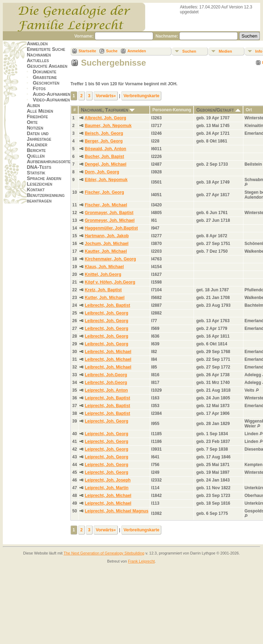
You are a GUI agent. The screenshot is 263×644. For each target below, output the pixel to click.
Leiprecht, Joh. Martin (107, 488)
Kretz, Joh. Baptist (103, 290)
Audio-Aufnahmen (51, 94)
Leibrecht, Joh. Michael (108, 352)
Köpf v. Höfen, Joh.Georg (110, 282)
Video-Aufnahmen (51, 100)
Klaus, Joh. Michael (104, 267)
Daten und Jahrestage (39, 136)
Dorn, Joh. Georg (102, 172)
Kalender (37, 145)
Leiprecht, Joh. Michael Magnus (117, 511)
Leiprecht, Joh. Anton (106, 390)
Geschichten (46, 83)
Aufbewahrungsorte (49, 161)
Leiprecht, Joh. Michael (108, 496)
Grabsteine (45, 77)
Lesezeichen (39, 184)
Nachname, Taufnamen (108, 110)
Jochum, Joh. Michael (107, 244)
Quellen (36, 156)
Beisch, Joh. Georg (104, 133)
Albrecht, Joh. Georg (105, 118)
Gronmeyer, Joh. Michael (110, 220)
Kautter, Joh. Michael (106, 251)
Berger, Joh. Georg (104, 141)
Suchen (189, 51)
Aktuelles (38, 60)
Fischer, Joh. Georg (104, 192)
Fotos (39, 88)
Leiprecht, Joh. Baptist (107, 398)
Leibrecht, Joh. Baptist (107, 305)
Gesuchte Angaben (47, 66)
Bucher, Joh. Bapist (104, 157)
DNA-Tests (39, 167)
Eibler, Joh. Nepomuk (106, 180)
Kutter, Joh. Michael (105, 298)
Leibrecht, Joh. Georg (107, 313)
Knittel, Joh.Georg (103, 274)
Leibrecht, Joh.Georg (106, 375)
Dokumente (44, 72)
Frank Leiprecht (141, 561)
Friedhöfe (37, 117)
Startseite (87, 51)
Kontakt (36, 190)
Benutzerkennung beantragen (46, 198)
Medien (225, 51)
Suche (112, 51)
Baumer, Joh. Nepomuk (108, 126)
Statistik (36, 173)
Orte (32, 122)
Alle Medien (40, 111)
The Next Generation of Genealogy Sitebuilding (104, 553)
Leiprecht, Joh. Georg (107, 421)
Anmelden (37, 44)
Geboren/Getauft (218, 110)
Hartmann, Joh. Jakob (107, 236)
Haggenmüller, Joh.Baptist (111, 228)
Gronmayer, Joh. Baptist (109, 213)
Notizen (35, 128)
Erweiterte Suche (46, 49)
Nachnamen (39, 55)
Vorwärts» (106, 96)
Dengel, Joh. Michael (106, 164)
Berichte (36, 150)
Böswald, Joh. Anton (106, 149)
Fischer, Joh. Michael (106, 205)
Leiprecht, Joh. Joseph (108, 480)
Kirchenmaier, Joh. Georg (110, 259)
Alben (33, 105)
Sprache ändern (44, 178)
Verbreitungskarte (141, 96)
